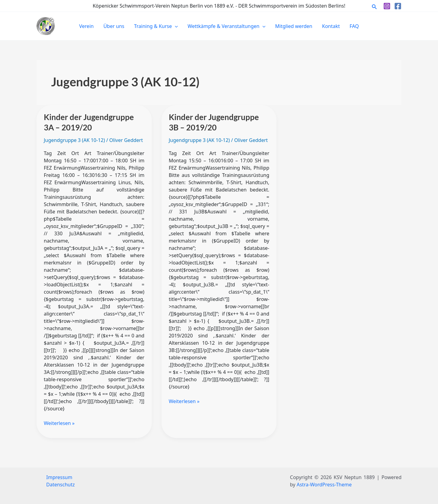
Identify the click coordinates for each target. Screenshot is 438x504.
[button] (374, 6)
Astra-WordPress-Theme (324, 485)
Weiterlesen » (59, 423)
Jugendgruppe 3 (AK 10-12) (74, 140)
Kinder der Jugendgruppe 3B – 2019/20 (214, 122)
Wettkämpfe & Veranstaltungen (227, 26)
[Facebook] (398, 6)
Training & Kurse (156, 26)
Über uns (114, 26)
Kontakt (331, 26)
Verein (86, 26)
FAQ (354, 26)
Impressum (59, 477)
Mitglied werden (294, 26)
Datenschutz (61, 485)
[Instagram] (387, 6)
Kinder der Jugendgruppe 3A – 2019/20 (89, 122)
